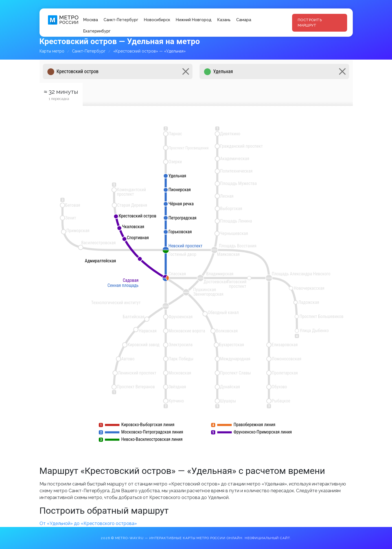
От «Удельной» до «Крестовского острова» (88, 523)
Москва (91, 20)
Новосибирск (157, 20)
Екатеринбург (97, 31)
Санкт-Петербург (121, 20)
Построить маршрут (310, 23)
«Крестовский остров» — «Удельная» (149, 51)
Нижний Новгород (194, 20)
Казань (224, 20)
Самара (244, 20)
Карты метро (52, 51)
